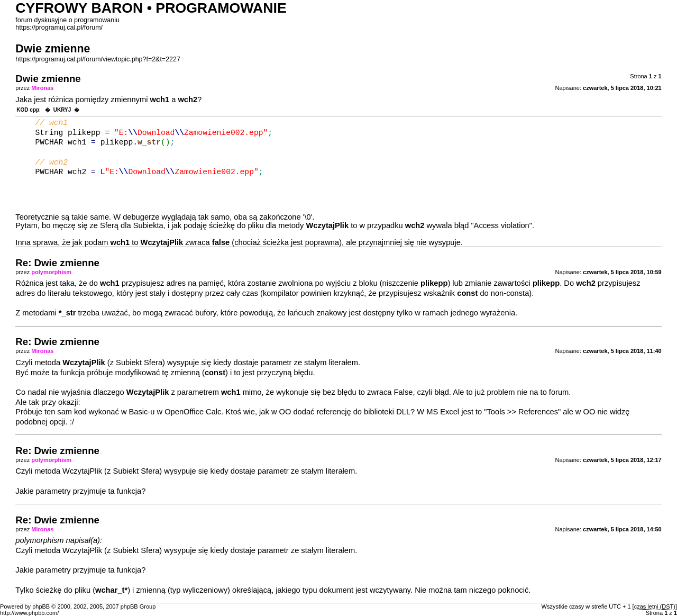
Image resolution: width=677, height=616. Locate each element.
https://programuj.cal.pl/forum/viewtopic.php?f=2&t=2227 (98, 59)
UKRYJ (62, 110)
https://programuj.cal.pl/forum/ (59, 28)
